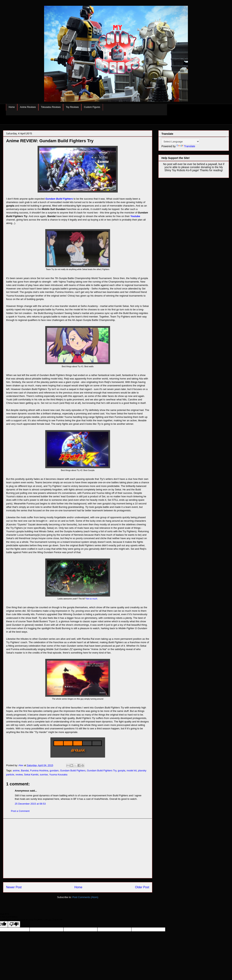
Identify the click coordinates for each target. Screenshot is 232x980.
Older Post (142, 887)
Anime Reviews (28, 107)
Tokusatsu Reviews (51, 107)
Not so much (92, 599)
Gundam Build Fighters (59, 199)
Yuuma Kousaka (58, 775)
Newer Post (14, 887)
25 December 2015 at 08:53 (30, 804)
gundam (54, 771)
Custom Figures (92, 107)
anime (16, 771)
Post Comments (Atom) (85, 897)
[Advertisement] (78, 848)
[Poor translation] (14, 924)
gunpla (121, 771)
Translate (186, 146)
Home (12, 107)
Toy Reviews (72, 107)
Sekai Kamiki (31, 775)
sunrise (44, 775)
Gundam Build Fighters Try (102, 771)
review (19, 775)
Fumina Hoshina (39, 771)
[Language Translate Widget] (181, 142)
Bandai (25, 771)
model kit (132, 771)
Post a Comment (20, 811)
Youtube (135, 216)
